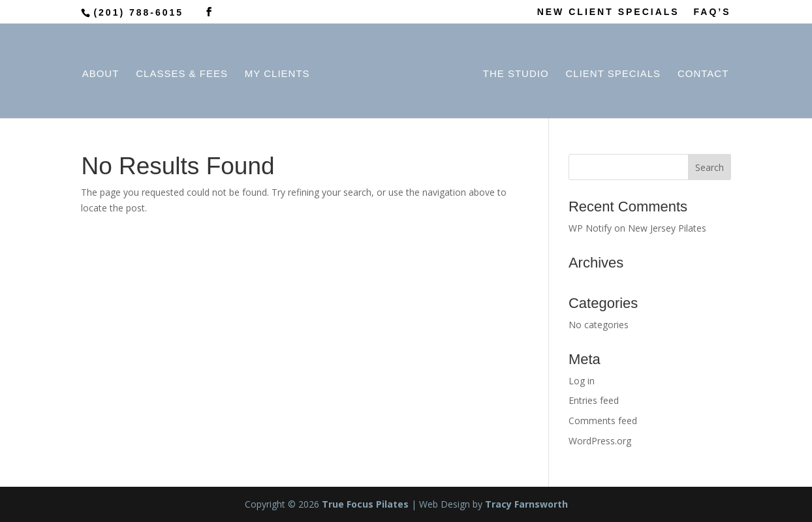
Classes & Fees (185, 72)
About (103, 72)
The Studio (513, 72)
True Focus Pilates (365, 504)
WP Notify (590, 228)
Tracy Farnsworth (526, 504)
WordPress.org (600, 441)
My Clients (280, 72)
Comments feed (603, 421)
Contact (700, 72)
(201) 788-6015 (138, 12)
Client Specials (610, 72)
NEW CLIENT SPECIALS (608, 12)
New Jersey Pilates (667, 228)
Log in (582, 381)
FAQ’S (712, 12)
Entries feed (594, 400)
